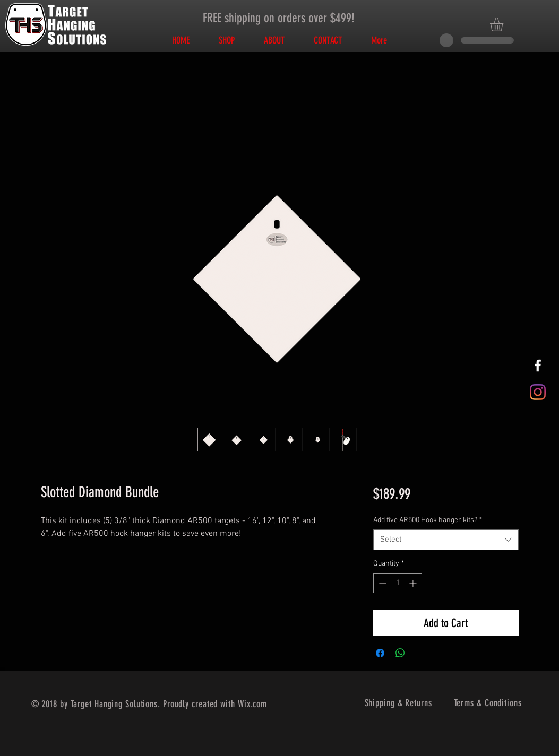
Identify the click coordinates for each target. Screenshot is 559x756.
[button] (504, 25)
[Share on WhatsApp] (400, 653)
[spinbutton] (398, 583)
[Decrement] (381, 583)
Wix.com (252, 704)
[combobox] (446, 540)
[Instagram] (538, 392)
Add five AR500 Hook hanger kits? (428, 520)
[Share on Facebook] (380, 653)
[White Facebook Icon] (538, 366)
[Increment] (414, 583)
